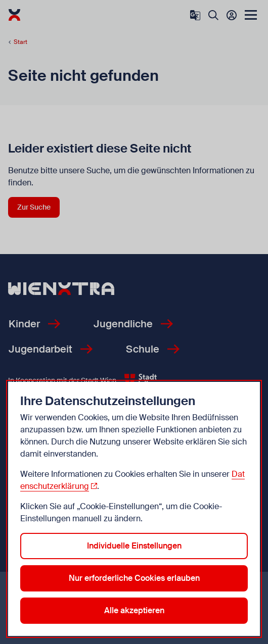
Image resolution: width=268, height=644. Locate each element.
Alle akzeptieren (134, 610)
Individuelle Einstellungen (134, 546)
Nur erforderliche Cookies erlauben (134, 578)
